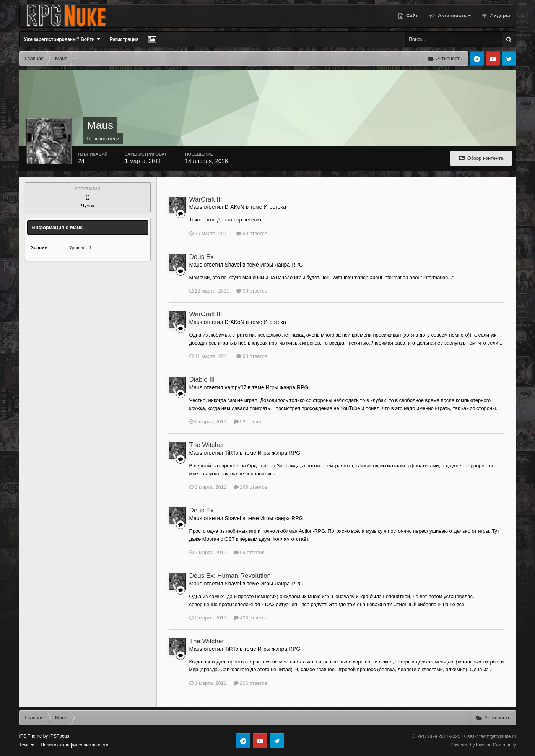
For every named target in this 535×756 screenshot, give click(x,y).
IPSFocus (59, 736)
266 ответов (250, 487)
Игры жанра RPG (282, 265)
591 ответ (248, 422)
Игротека (275, 207)
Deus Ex (202, 257)
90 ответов (252, 233)
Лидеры (499, 15)
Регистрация (124, 39)
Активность (454, 15)
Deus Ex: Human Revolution (230, 576)
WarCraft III (206, 199)
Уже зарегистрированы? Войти (62, 39)
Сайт (411, 15)
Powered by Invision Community (483, 745)
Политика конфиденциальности (74, 745)
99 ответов (252, 291)
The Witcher (207, 445)
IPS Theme (31, 736)
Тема (27, 745)
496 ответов (250, 618)
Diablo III (202, 380)
